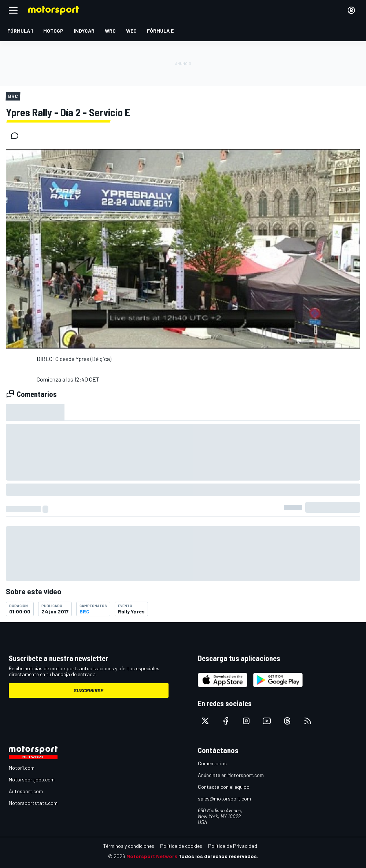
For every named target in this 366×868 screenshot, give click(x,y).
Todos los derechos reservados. (218, 856)
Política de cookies (181, 846)
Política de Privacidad (233, 846)
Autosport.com (26, 791)
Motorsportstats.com (33, 803)
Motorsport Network (152, 856)
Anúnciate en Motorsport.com (231, 775)
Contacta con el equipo (224, 787)
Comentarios (212, 763)
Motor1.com (22, 768)
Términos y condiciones (129, 846)
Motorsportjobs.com (32, 779)
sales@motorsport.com (224, 798)
